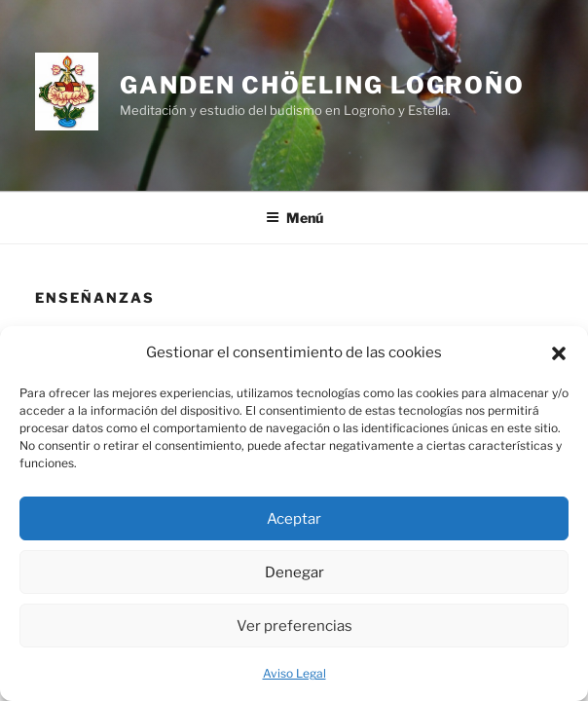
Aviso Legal (294, 673)
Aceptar (294, 519)
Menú (294, 218)
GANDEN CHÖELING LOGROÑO (322, 85)
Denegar (294, 572)
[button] (559, 353)
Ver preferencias (294, 626)
